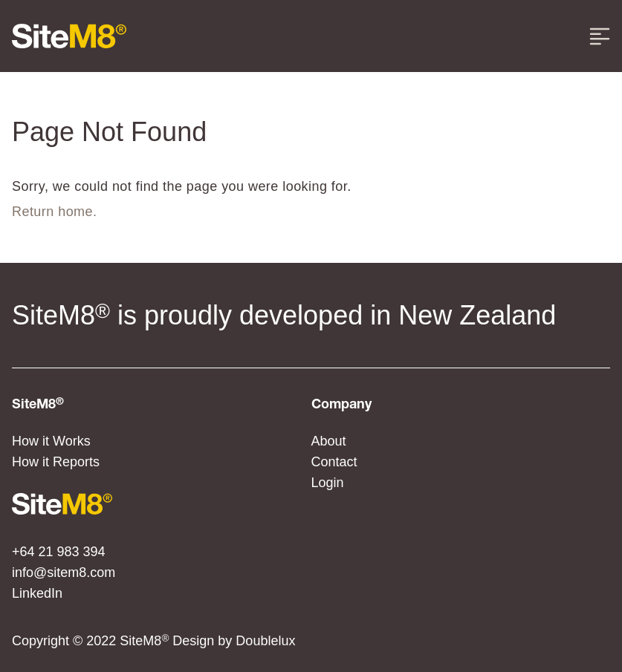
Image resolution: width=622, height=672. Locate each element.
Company (341, 405)
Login (328, 483)
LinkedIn (37, 593)
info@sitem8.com (64, 572)
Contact (334, 462)
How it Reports (56, 462)
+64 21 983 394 (59, 552)
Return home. (54, 212)
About (329, 441)
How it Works (51, 441)
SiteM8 (38, 405)
